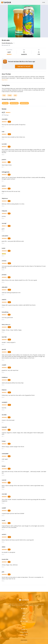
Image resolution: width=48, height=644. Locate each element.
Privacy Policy (24, 632)
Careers (24, 624)
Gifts (24, 616)
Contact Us (24, 629)
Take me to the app (24, 66)
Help (24, 627)
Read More (5, 80)
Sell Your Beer (24, 621)
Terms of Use (24, 635)
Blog (24, 619)
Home (44, 2)
